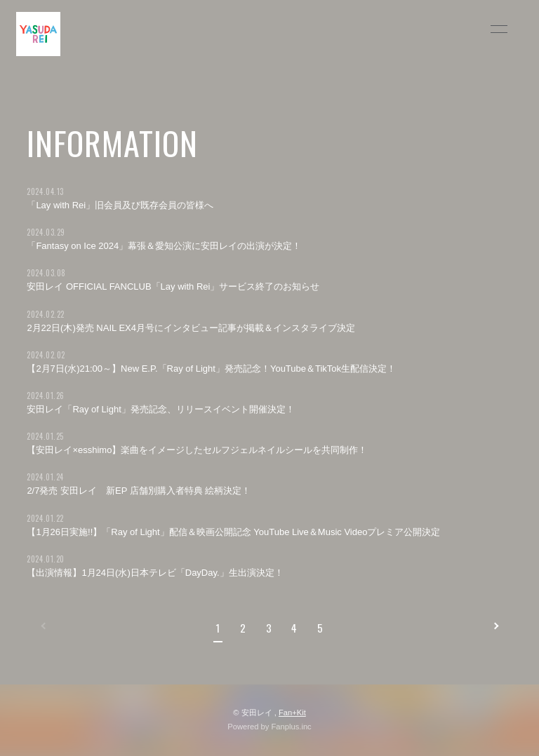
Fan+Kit (292, 713)
